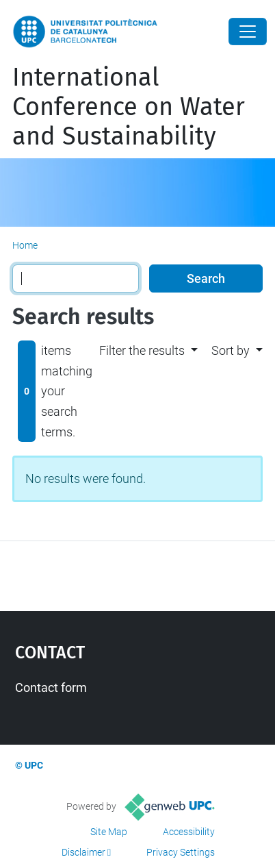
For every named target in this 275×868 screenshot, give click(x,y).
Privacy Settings (181, 852)
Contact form (51, 687)
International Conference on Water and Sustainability (129, 107)
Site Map (109, 832)
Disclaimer (83, 852)
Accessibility (189, 832)
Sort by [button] (231, 350)
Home (25, 245)
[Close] (248, 32)
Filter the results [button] (142, 350)
